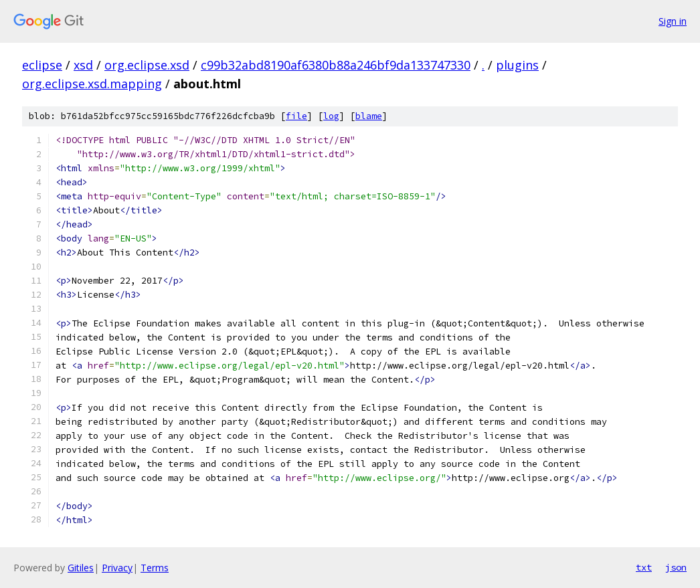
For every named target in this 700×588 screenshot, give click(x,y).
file (296, 116)
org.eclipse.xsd (147, 65)
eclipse (42, 65)
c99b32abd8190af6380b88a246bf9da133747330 (336, 65)
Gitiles (81, 568)
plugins (517, 65)
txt (644, 567)
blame (369, 116)
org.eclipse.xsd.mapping (92, 84)
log (331, 116)
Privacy (117, 568)
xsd (83, 65)
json (676, 567)
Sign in (673, 21)
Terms (155, 568)
